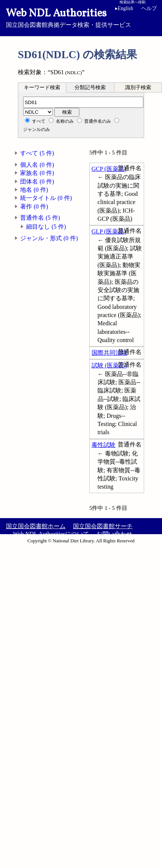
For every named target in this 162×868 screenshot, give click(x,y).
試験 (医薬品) (109, 365)
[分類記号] (83, 102)
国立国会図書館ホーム (36, 526)
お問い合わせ (114, 534)
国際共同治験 (109, 353)
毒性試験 (104, 445)
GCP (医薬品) (109, 169)
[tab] (42, 87)
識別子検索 (138, 87)
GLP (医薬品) (109, 231)
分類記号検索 (90, 87)
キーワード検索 (42, 87)
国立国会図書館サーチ (103, 526)
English (124, 8)
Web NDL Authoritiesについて (51, 534)
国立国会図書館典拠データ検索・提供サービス (81, 17)
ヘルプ (149, 8)
